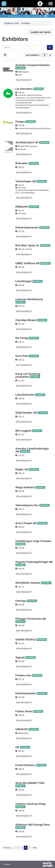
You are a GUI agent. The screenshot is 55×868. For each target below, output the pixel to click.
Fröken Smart (24, 711)
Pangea (20, 122)
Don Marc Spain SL (27, 245)
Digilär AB (22, 469)
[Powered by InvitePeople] (40, 865)
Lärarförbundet (25, 395)
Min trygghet (23, 431)
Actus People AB (26, 523)
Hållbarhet (22, 207)
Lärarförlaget (24, 281)
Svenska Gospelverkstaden (33, 65)
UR (17, 747)
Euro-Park (22, 356)
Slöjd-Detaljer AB (26, 413)
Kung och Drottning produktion (28, 375)
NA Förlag (22, 338)
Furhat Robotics (26, 765)
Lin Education (24, 89)
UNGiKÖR (22, 729)
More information (24, 80)
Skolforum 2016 (12, 23)
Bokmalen (22, 163)
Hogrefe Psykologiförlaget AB (34, 562)
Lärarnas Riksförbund (29, 299)
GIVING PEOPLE (26, 640)
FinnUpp (21, 601)
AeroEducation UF (27, 142)
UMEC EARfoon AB (27, 263)
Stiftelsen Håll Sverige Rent (33, 825)
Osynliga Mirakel (26, 320)
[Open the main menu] (51, 4)
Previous (7, 848)
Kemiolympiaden (26, 693)
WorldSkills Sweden (28, 583)
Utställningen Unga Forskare (33, 541)
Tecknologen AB (26, 181)
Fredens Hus (24, 675)
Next (35, 848)
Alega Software (25, 487)
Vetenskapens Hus (27, 505)
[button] (41, 4)
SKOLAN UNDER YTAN (30, 783)
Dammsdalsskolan (27, 228)
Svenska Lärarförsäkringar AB (32, 450)
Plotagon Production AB (31, 619)
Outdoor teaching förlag (30, 804)
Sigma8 (20, 658)
